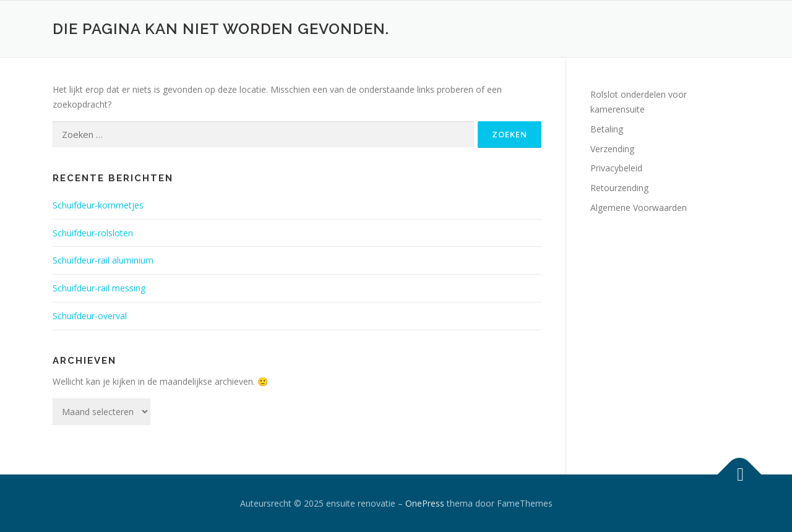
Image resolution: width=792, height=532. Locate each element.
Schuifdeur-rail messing (99, 288)
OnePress (425, 503)
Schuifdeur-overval (90, 316)
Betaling (607, 129)
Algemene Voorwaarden (639, 208)
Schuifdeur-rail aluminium (103, 260)
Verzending (612, 149)
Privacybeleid (616, 168)
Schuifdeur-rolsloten (93, 233)
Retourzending (619, 188)
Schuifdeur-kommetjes (98, 205)
